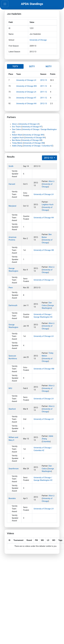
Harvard (12, 184)
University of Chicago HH (26, 104)
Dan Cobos (16, 129)
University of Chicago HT (26, 98)
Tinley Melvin (17, 143)
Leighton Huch (18, 138)
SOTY (32, 66)
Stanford (12, 409)
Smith (11, 166)
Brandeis (12, 498)
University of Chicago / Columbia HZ (38, 146)
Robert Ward (17, 135)
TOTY (15, 66)
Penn (11, 288)
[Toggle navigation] (5, 4)
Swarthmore (14, 469)
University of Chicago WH (26, 86)
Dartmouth (13, 305)
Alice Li (15, 124)
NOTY (49, 66)
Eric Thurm (16, 127)
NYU (10, 388)
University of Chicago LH (26, 80)
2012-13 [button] (49, 158)
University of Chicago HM (34, 143)
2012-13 (44, 80)
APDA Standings (32, 4)
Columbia (46, 442)
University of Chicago (38, 40)
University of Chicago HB (32, 140)
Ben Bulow (16, 140)
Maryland (12, 206)
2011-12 (44, 86)
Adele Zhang (17, 146)
